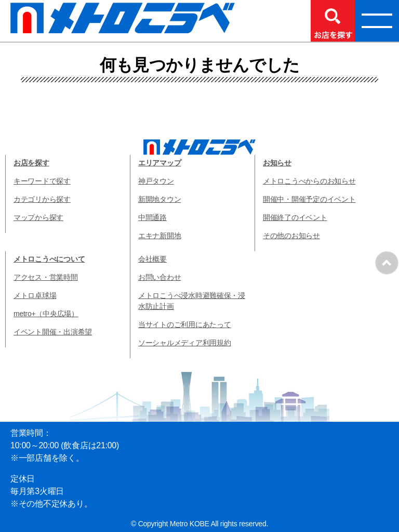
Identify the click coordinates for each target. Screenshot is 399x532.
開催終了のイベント (295, 217)
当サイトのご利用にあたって (185, 325)
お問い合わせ (159, 277)
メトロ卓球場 (35, 295)
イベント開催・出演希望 (53, 332)
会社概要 (152, 259)
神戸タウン (156, 181)
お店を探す (31, 163)
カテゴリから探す (42, 199)
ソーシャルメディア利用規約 (185, 343)
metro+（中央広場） (46, 314)
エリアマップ (159, 163)
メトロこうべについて (49, 259)
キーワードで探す (42, 181)
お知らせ (277, 163)
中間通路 (152, 217)
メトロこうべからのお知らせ (309, 181)
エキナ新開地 (159, 236)
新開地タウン (159, 199)
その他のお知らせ (291, 236)
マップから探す (38, 217)
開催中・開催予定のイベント (309, 199)
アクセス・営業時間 (46, 277)
